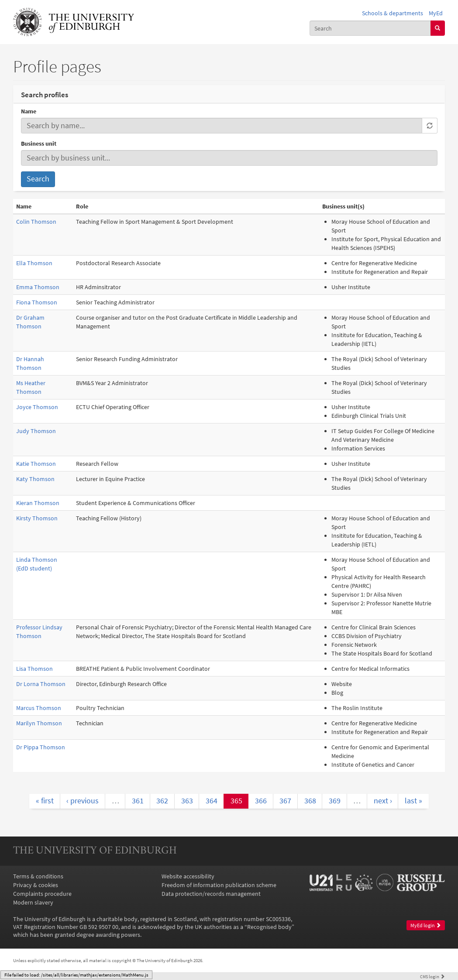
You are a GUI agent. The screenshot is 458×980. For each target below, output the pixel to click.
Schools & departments (393, 13)
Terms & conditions (38, 876)
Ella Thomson (34, 263)
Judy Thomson (36, 431)
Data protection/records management (211, 894)
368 (310, 801)
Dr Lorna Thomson (41, 684)
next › (383, 801)
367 (285, 801)
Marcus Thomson (39, 708)
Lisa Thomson (34, 669)
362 (162, 801)
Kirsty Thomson (37, 518)
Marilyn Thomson (39, 723)
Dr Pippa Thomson (41, 747)
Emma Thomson (38, 287)
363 (187, 801)
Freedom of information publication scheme (219, 885)
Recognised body (269, 927)
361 (138, 801)
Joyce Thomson (37, 407)
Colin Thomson (36, 222)
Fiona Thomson (37, 302)
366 (261, 801)
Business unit (39, 143)
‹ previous (83, 801)
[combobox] (370, 28)
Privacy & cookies (36, 885)
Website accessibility (188, 876)
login (432, 977)
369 (335, 801)
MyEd (436, 13)
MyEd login (426, 925)
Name (29, 111)
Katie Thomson (36, 464)
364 (212, 801)
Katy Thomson (35, 479)
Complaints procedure (42, 894)
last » (413, 801)
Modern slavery (33, 902)
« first (45, 801)
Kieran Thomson (38, 503)
